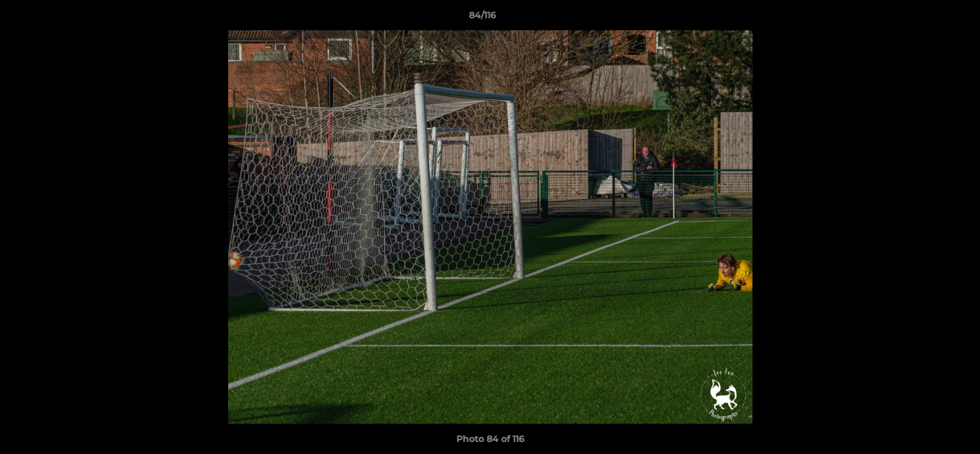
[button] (927, 18)
